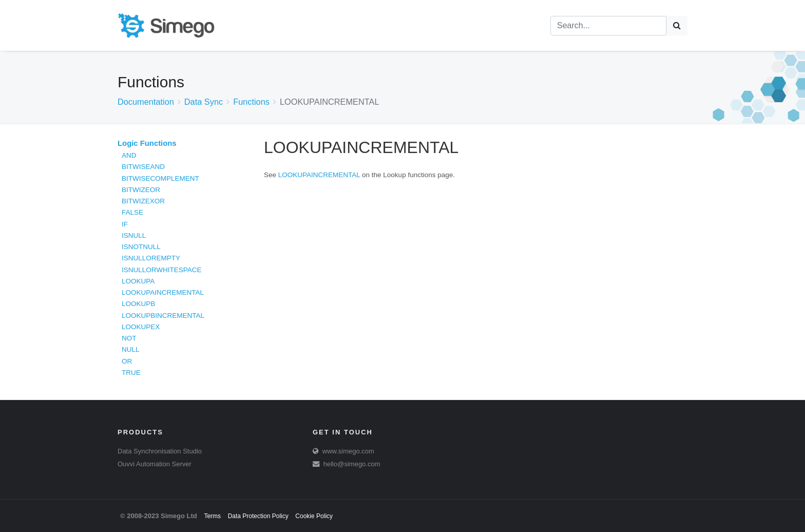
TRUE (131, 373)
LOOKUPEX (141, 327)
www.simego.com (348, 451)
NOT (129, 338)
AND (129, 155)
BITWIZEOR (141, 190)
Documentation (146, 102)
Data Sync (204, 102)
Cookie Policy (314, 516)
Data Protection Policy (258, 516)
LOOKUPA (138, 281)
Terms (212, 516)
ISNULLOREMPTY (151, 258)
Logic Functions (147, 143)
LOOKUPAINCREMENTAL (163, 292)
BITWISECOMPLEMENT (160, 178)
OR (127, 361)
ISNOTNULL (141, 247)
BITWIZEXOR (143, 201)
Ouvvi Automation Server (155, 464)
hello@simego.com (352, 464)
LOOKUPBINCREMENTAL (163, 316)
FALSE (132, 212)
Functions (251, 102)
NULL (131, 349)
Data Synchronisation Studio (160, 451)
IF (125, 224)
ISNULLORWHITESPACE (162, 270)
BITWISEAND (143, 167)
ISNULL (134, 235)
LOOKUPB (138, 304)
